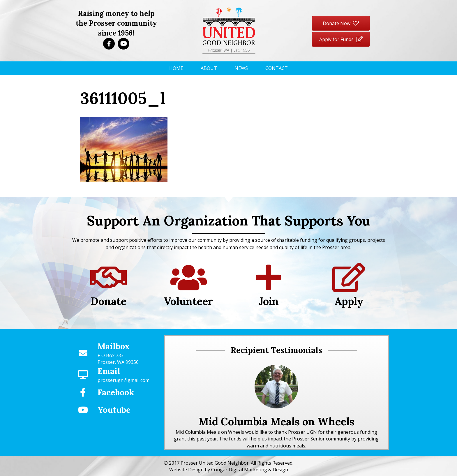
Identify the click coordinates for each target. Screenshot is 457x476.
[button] (109, 44)
